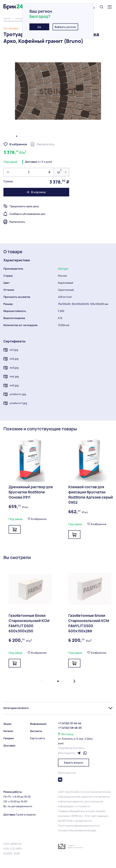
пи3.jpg (11, 368)
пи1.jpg (11, 350)
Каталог (19, 18)
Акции (7, 724)
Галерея (9, 738)
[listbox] (61, 172)
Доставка (9, 746)
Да (39, 27)
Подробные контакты (71, 748)
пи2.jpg (11, 359)
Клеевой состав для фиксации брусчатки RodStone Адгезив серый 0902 (91, 495)
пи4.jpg (11, 377)
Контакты (36, 731)
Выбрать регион (65, 27)
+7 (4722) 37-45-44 (70, 723)
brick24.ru (77, 792)
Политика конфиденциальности (78, 826)
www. (68, 792)
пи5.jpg (11, 386)
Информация (38, 724)
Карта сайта (38, 738)
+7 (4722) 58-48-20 (70, 728)
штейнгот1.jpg (15, 403)
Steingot (63, 269)
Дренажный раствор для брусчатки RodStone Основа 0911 (31, 492)
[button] (17, 136)
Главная (7, 18)
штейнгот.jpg (15, 394)
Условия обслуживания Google (77, 830)
